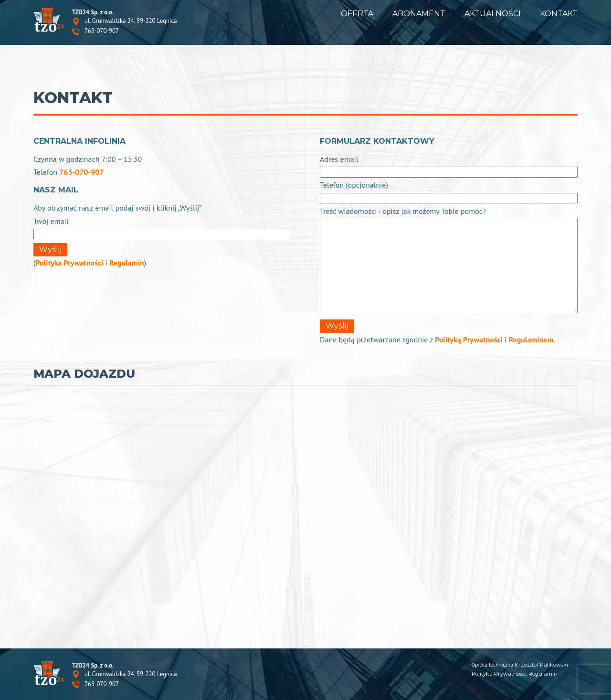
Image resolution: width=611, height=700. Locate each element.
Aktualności (493, 14)
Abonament (419, 14)
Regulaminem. (532, 339)
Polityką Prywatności (469, 339)
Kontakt (559, 14)
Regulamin (127, 263)
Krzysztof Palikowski (541, 665)
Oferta (357, 14)
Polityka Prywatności (69, 263)
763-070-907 (102, 31)
